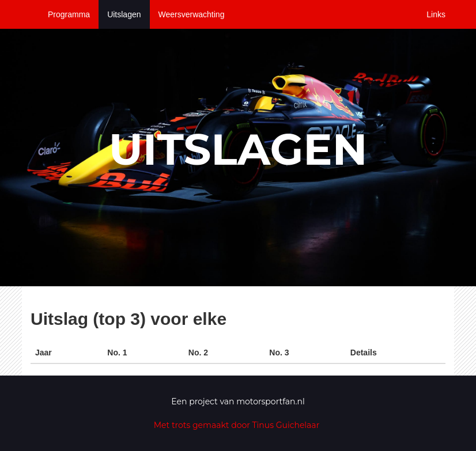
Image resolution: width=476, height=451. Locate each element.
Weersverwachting (192, 14)
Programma (69, 14)
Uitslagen (124, 14)
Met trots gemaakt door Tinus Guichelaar (237, 425)
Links (436, 14)
